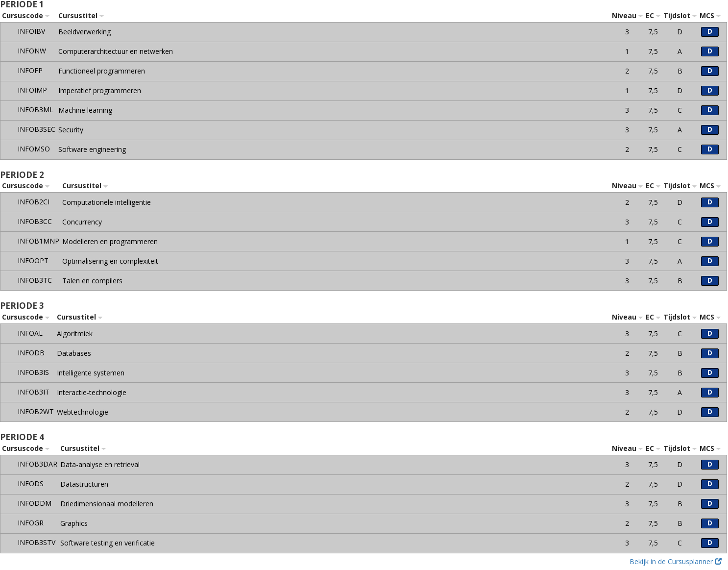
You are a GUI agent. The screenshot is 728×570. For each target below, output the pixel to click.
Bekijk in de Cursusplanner (676, 561)
